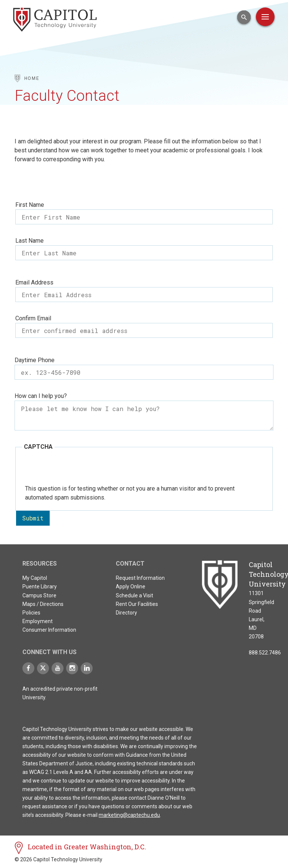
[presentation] (82, 470)
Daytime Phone (35, 360)
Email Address (34, 282)
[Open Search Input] (244, 17)
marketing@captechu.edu (129, 815)
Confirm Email (33, 318)
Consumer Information (49, 630)
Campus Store (39, 595)
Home (32, 78)
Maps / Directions (43, 604)
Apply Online (131, 587)
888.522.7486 (265, 653)
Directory (126, 613)
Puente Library (40, 587)
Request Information (140, 578)
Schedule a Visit (134, 595)
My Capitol (35, 578)
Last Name (30, 241)
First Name (30, 205)
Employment (38, 621)
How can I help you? (41, 396)
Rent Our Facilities (137, 604)
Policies (31, 613)
